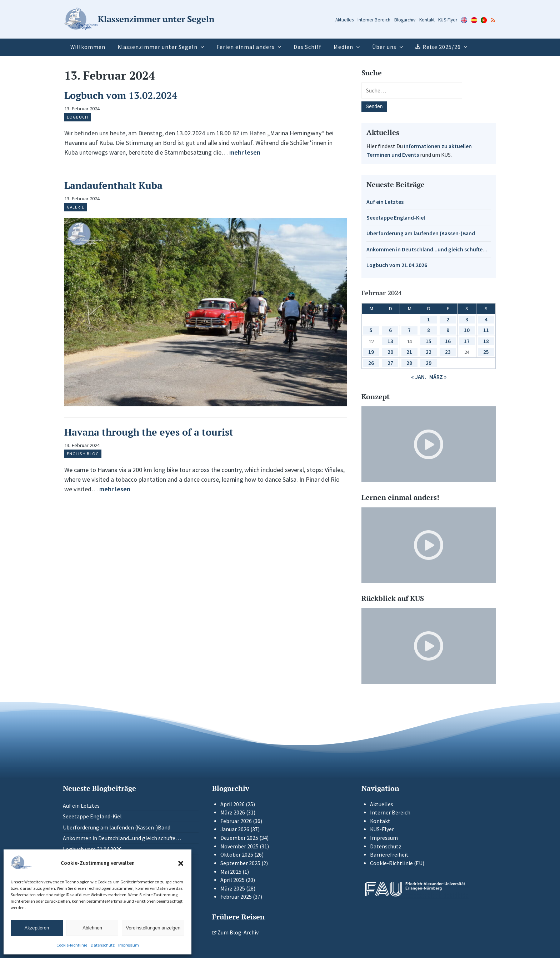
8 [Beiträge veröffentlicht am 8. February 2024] (429, 330)
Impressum (129, 945)
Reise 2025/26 (442, 47)
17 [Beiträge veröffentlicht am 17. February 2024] (467, 341)
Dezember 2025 (239, 838)
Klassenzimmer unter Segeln (157, 47)
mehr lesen (245, 152)
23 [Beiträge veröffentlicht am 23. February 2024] (448, 352)
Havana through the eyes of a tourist (149, 432)
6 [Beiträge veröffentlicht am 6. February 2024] (390, 330)
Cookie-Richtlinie (72, 945)
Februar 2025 (236, 897)
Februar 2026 (236, 821)
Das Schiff (307, 47)
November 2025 (239, 846)
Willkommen (88, 47)
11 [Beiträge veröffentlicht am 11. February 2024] (486, 330)
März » (438, 377)
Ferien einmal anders (246, 47)
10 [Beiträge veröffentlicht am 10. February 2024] (467, 330)
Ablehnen (92, 928)
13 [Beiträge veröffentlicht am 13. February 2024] (390, 341)
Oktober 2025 (237, 855)
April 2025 (232, 880)
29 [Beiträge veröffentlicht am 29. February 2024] (429, 363)
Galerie (76, 207)
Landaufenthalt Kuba (113, 185)
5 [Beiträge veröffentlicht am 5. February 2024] (371, 330)
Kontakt (427, 20)
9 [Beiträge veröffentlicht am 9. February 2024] (448, 330)
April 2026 (232, 804)
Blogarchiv (405, 20)
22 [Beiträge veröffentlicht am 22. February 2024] (429, 352)
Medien (343, 47)
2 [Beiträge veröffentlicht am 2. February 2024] (448, 319)
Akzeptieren (37, 928)
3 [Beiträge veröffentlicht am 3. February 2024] (467, 319)
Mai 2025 (231, 872)
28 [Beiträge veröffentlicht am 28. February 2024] (409, 363)
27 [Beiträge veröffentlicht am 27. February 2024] (390, 363)
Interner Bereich (374, 20)
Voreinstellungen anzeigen (153, 928)
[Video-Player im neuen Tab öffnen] (429, 444)
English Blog (83, 454)
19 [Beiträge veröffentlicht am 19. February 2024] (371, 352)
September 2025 (240, 863)
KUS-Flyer (448, 20)
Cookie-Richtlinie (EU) (397, 863)
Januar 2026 (235, 829)
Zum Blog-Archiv (235, 932)
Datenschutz (103, 945)
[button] (181, 863)
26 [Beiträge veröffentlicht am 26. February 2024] (371, 363)
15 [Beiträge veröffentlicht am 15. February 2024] (429, 341)
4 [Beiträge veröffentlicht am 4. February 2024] (486, 319)
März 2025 (233, 889)
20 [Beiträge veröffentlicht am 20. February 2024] (390, 352)
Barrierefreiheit (389, 855)
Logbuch (77, 117)
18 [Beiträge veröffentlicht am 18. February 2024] (486, 341)
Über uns (384, 47)
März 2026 (233, 812)
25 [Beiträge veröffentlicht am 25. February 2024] (486, 352)
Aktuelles (344, 20)
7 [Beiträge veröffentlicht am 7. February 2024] (409, 330)
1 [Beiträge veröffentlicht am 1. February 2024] (429, 319)
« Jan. (419, 377)
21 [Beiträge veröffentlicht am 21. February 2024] (409, 352)
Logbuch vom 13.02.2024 (121, 95)
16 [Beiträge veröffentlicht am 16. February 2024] (448, 341)
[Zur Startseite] (139, 19)
